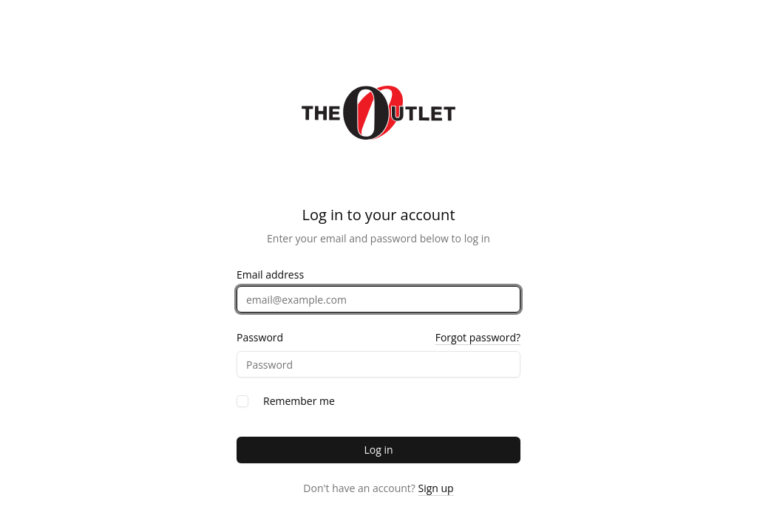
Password (260, 338)
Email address (270, 275)
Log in (378, 450)
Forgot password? (478, 337)
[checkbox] (242, 401)
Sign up (436, 488)
